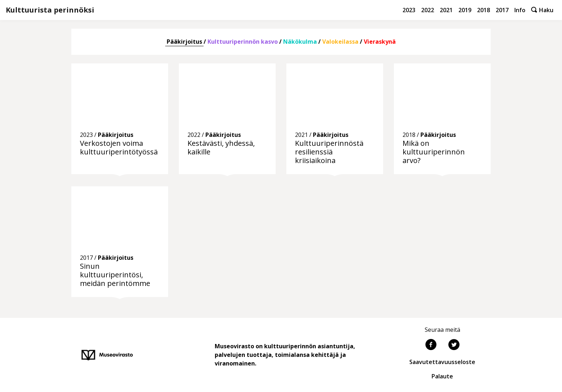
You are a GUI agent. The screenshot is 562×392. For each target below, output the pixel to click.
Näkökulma (300, 42)
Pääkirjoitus (184, 42)
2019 (465, 10)
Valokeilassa (340, 42)
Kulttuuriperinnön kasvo (243, 42)
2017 (502, 10)
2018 (484, 10)
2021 (446, 10)
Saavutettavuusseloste (442, 362)
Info (520, 10)
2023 (409, 10)
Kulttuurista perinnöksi (50, 10)
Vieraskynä (380, 42)
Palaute (442, 376)
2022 (428, 10)
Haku (542, 10)
